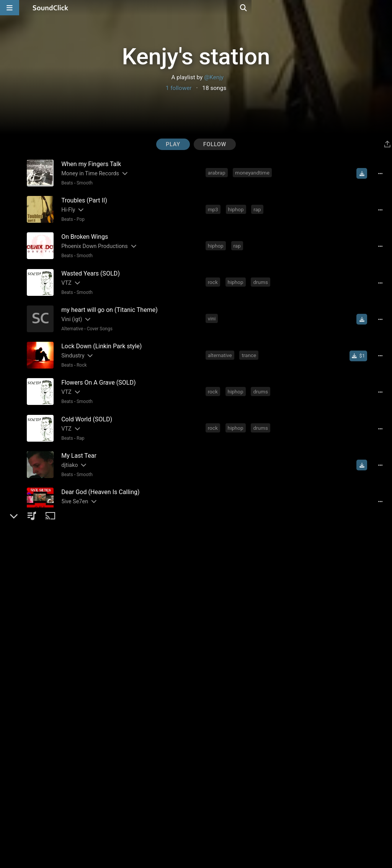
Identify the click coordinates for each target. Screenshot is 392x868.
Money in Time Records (89, 173)
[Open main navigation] (10, 8)
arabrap (217, 173)
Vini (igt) (70, 312)
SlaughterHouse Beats (87, 661)
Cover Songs (98, 322)
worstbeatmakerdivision (236, 591)
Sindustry (71, 347)
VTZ (65, 278)
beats (215, 556)
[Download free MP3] (364, 173)
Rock (80, 357)
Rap (79, 426)
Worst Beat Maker (82, 591)
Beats (66, 183)
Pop (79, 217)
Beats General (89, 635)
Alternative (71, 322)
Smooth (83, 183)
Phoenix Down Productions (93, 243)
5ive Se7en (73, 487)
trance (250, 347)
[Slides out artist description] (123, 173)
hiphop (237, 207)
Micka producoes (81, 730)
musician (219, 625)
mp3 (214, 207)
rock (214, 277)
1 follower (179, 88)
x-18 (65, 765)
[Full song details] (383, 173)
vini (213, 312)
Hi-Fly (67, 208)
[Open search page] (384, 8)
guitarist (249, 625)
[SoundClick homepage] (51, 8)
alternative (221, 347)
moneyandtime (253, 173)
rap (258, 207)
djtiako (68, 452)
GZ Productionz (79, 556)
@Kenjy (214, 77)
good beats (244, 556)
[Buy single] (361, 348)
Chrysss (70, 626)
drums (261, 277)
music (259, 660)
